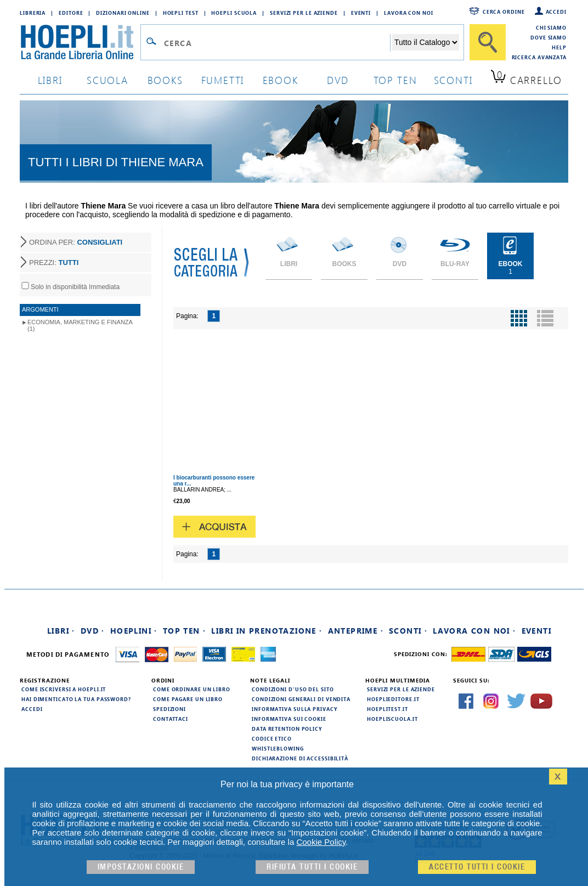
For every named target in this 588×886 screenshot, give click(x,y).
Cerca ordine (504, 12)
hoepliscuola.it (392, 719)
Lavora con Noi (409, 13)
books (165, 80)
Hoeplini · (134, 631)
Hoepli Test (181, 13)
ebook (281, 80)
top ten (395, 80)
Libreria (33, 13)
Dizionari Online (123, 13)
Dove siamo (549, 37)
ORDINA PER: (76, 242)
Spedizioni (169, 709)
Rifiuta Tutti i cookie (312, 867)
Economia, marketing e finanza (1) (80, 325)
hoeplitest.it (388, 709)
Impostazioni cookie (141, 867)
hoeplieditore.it (393, 699)
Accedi (556, 12)
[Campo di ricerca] (277, 43)
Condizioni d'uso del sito (293, 689)
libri (50, 80)
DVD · (93, 631)
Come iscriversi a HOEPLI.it (64, 689)
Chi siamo (551, 27)
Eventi (361, 13)
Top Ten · (185, 631)
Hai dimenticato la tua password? (76, 699)
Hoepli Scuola (234, 13)
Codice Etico (272, 738)
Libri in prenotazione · (267, 631)
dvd (338, 80)
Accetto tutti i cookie (477, 867)
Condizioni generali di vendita (301, 699)
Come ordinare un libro (192, 689)
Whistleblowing (278, 748)
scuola (108, 80)
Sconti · (408, 631)
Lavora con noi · (474, 631)
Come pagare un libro (188, 699)
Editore (71, 13)
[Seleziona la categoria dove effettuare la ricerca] (426, 42)
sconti (453, 80)
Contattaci (171, 719)
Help (559, 47)
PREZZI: (54, 263)
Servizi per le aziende (304, 13)
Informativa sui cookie (289, 719)
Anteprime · (356, 631)
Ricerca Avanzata (539, 57)
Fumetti (223, 80)
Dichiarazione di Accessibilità (300, 758)
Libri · (61, 631)
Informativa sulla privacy (295, 709)
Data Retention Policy (287, 729)
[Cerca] (488, 42)
